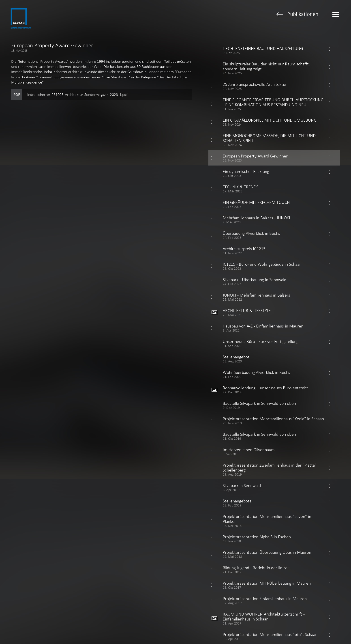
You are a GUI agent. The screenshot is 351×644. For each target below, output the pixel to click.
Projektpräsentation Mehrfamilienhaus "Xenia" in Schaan (273, 419)
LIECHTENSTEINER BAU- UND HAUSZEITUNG (263, 48)
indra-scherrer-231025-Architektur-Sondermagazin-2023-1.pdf (77, 95)
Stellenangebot (236, 357)
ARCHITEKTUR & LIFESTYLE (247, 310)
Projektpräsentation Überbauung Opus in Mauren (267, 552)
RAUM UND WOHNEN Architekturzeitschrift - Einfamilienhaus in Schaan (264, 616)
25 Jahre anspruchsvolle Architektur (255, 84)
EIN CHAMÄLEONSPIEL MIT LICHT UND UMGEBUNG (270, 120)
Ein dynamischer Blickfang (246, 171)
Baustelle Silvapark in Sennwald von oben (259, 403)
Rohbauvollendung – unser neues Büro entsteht (265, 388)
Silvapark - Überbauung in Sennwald (255, 280)
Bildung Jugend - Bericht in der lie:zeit (256, 568)
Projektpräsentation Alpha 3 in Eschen (257, 537)
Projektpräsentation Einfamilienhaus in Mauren (265, 599)
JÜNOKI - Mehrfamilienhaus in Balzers (256, 295)
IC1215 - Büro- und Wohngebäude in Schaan (262, 264)
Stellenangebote (237, 501)
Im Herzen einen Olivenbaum (249, 450)
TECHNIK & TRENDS (241, 187)
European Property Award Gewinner (255, 156)
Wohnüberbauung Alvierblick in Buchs (256, 372)
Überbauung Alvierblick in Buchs (251, 233)
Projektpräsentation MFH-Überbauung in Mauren (267, 583)
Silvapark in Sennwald (242, 485)
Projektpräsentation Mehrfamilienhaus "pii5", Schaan (270, 634)
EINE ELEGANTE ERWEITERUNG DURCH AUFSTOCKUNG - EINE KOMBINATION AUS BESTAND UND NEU (273, 102)
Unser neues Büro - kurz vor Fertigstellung (261, 341)
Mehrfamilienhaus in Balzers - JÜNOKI (256, 218)
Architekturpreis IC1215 (244, 249)
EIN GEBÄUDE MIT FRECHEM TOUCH (256, 202)
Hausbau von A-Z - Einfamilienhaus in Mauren (263, 326)
